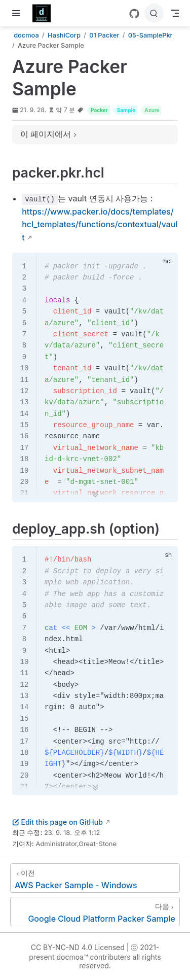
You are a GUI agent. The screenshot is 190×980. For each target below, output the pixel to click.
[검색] (154, 13)
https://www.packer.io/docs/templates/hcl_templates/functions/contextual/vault (100, 224)
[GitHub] (134, 14)
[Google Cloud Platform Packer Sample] (95, 912)
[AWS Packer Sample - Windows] (95, 878)
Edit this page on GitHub (58, 822)
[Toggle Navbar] (175, 13)
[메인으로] (45, 13)
